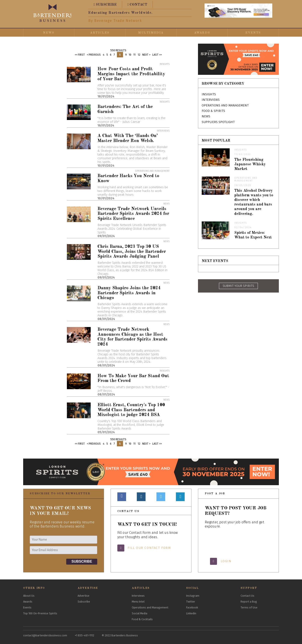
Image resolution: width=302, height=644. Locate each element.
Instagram (193, 596)
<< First (80, 55)
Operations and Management (225, 105)
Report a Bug (249, 602)
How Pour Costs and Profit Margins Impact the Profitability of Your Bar (131, 74)
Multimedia (151, 33)
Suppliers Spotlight (218, 122)
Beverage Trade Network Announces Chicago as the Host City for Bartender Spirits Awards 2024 (132, 337)
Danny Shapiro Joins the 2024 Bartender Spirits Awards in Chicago (129, 293)
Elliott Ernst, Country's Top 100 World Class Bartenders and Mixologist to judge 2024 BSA (131, 410)
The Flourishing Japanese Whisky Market (250, 164)
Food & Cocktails (142, 619)
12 (139, 55)
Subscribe (84, 602)
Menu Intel (138, 602)
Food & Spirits (213, 111)
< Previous (94, 55)
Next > (146, 55)
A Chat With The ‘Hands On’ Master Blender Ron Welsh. (128, 138)
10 (130, 55)
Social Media (140, 613)
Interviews (211, 100)
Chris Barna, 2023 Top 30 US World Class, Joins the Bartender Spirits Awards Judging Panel (132, 252)
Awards (202, 33)
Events (253, 33)
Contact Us (247, 596)
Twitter (191, 602)
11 (134, 55)
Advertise (83, 596)
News (49, 33)
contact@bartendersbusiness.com (45, 635)
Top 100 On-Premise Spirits (40, 613)
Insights (209, 94)
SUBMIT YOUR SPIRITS (238, 286)
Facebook (192, 607)
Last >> (157, 55)
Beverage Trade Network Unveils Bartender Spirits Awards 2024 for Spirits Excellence (133, 214)
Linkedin (191, 613)
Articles (100, 33)
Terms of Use (249, 607)
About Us (29, 596)
